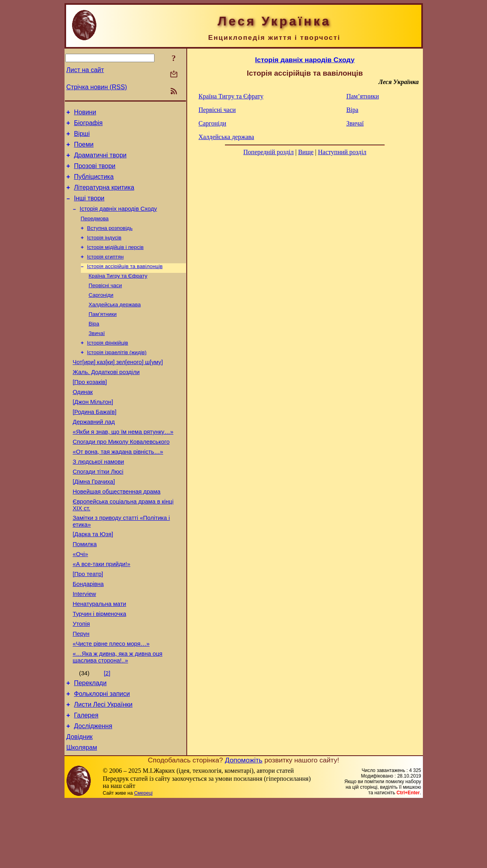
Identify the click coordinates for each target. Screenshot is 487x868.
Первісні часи (106, 304)
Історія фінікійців (108, 366)
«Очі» (81, 601)
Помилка (85, 590)
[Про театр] (88, 623)
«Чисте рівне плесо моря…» (111, 701)
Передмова (95, 231)
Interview (85, 645)
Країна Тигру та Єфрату (118, 293)
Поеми (84, 149)
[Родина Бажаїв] (95, 443)
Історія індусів (104, 252)
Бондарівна (88, 634)
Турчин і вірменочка (100, 668)
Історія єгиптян (106, 273)
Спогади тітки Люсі (98, 510)
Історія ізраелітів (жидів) (117, 376)
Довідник (80, 802)
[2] (107, 732)
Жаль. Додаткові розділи (106, 398)
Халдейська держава (115, 324)
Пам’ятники (103, 335)
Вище (306, 152)
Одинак (83, 421)
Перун (81, 690)
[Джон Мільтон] (93, 432)
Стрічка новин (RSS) (97, 87)
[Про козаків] (90, 410)
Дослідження (93, 791)
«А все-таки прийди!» (102, 612)
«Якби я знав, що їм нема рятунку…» (123, 465)
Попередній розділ (268, 152)
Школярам (82, 814)
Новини (85, 113)
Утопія (81, 679)
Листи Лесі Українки (103, 767)
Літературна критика (104, 197)
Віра (94, 345)
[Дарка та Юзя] (93, 578)
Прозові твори (95, 173)
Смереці (143, 860)
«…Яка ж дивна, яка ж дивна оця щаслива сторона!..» (118, 716)
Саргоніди (101, 314)
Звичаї (97, 356)
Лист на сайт (85, 70)
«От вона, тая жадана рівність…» (118, 488)
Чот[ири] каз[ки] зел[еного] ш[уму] (118, 387)
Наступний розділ (342, 152)
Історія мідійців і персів (115, 262)
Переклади (90, 743)
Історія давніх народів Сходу (118, 221)
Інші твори (89, 209)
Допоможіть (244, 827)
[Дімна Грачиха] (94, 521)
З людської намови (99, 499)
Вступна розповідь (110, 242)
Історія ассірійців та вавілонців (125, 283)
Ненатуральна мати (100, 656)
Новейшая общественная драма (117, 532)
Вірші (82, 137)
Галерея (86, 779)
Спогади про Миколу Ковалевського (121, 476)
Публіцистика (94, 185)
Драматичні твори (100, 161)
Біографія (88, 125)
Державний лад (94, 454)
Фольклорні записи (102, 755)
